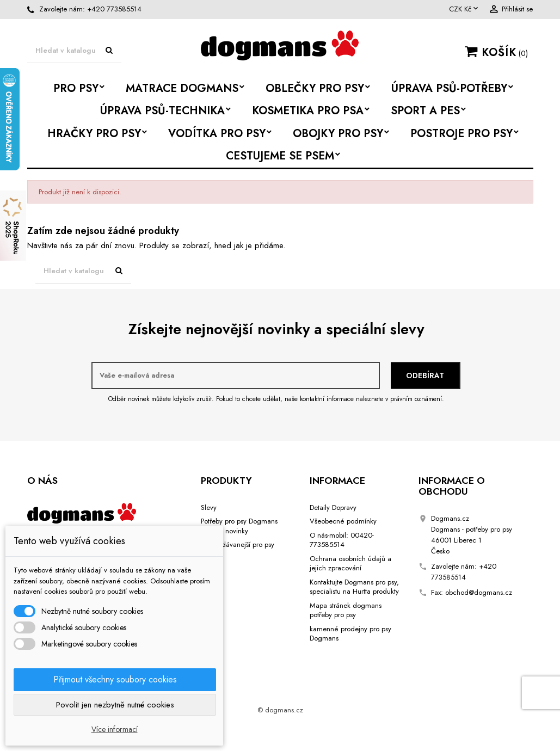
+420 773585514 (114, 9)
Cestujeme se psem (280, 156)
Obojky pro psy (338, 134)
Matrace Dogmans (182, 88)
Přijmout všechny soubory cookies (115, 679)
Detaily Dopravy (333, 507)
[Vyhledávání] (75, 51)
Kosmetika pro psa (308, 111)
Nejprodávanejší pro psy (238, 544)
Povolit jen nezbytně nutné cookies (115, 705)
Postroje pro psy (461, 134)
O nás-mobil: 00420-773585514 (342, 540)
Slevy (209, 507)
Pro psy (76, 88)
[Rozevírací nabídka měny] (464, 9)
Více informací (115, 729)
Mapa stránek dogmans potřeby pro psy (346, 610)
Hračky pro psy (94, 134)
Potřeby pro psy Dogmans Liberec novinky (239, 526)
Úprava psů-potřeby (449, 88)
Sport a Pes (425, 111)
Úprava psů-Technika (162, 111)
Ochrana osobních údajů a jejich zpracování (350, 564)
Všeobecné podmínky (343, 521)
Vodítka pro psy (217, 134)
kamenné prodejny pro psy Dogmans (350, 634)
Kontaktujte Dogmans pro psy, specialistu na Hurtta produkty (354, 587)
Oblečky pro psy (315, 88)
